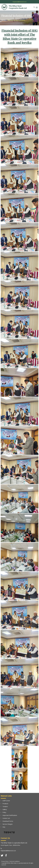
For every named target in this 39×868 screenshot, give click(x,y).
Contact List (6, 818)
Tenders (5, 806)
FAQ (4, 827)
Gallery (5, 809)
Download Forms (8, 821)
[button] (34, 7)
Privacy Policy (5, 861)
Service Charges (8, 824)
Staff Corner (6, 801)
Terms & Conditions (14, 861)
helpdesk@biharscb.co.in (20, 2)
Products (5, 804)
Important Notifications (10, 815)
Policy (4, 812)
